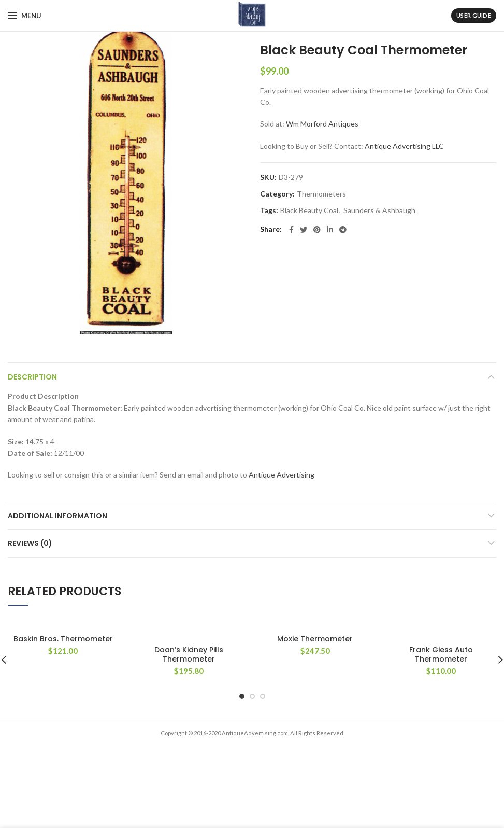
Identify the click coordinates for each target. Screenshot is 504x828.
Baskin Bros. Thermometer (63, 639)
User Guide (474, 15)
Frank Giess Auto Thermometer (441, 654)
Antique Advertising (282, 475)
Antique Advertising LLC (404, 146)
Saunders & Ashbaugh (379, 210)
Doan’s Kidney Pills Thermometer (189, 654)
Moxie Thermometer (315, 639)
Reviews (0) (30, 543)
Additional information (57, 516)
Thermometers (321, 194)
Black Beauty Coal (309, 210)
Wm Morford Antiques (322, 124)
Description (32, 377)
